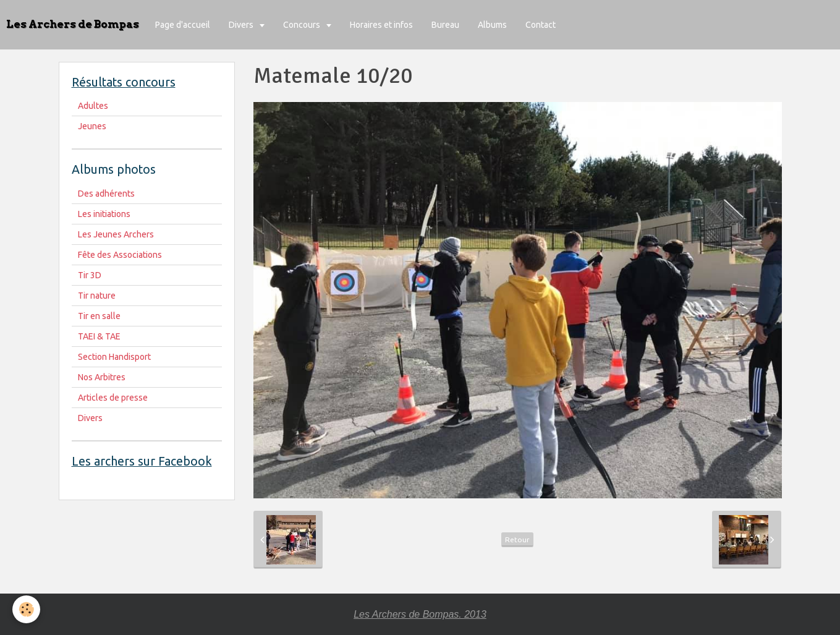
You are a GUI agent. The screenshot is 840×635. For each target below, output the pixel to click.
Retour (517, 539)
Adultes (93, 106)
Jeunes (92, 126)
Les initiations (104, 214)
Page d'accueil (183, 25)
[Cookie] (26, 609)
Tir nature (97, 296)
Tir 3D (90, 275)
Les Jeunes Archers (116, 234)
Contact (541, 25)
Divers (242, 25)
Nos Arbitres (102, 377)
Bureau (445, 25)
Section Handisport (114, 357)
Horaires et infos (381, 25)
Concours (303, 25)
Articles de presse (113, 398)
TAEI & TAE (99, 336)
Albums (492, 25)
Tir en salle (99, 316)
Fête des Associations (120, 255)
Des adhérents (106, 194)
